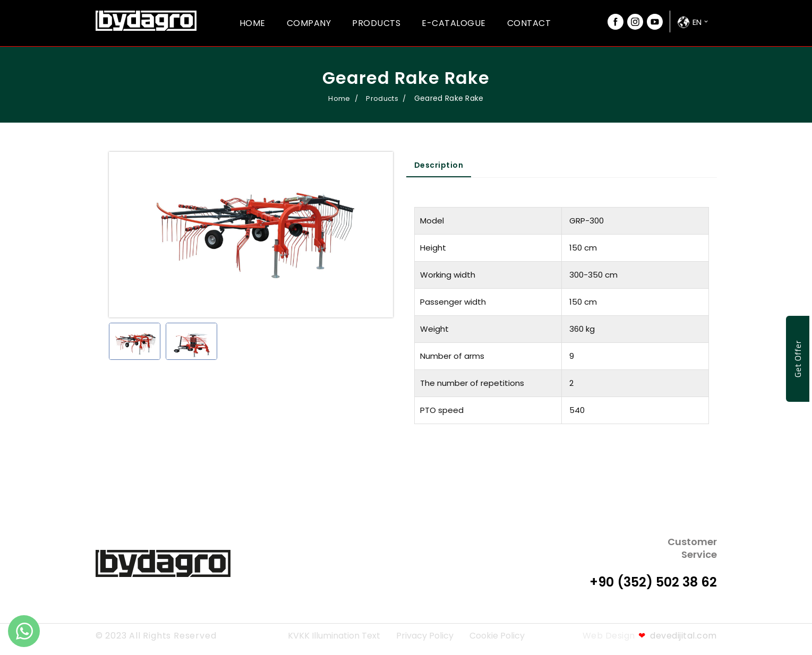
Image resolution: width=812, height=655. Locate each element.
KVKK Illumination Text (334, 636)
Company (309, 23)
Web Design (609, 636)
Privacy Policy (425, 636)
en (697, 22)
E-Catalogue (454, 23)
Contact (529, 23)
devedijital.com (678, 636)
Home (253, 23)
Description (439, 165)
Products (376, 23)
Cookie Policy (497, 636)
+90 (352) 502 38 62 (653, 582)
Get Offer (798, 359)
